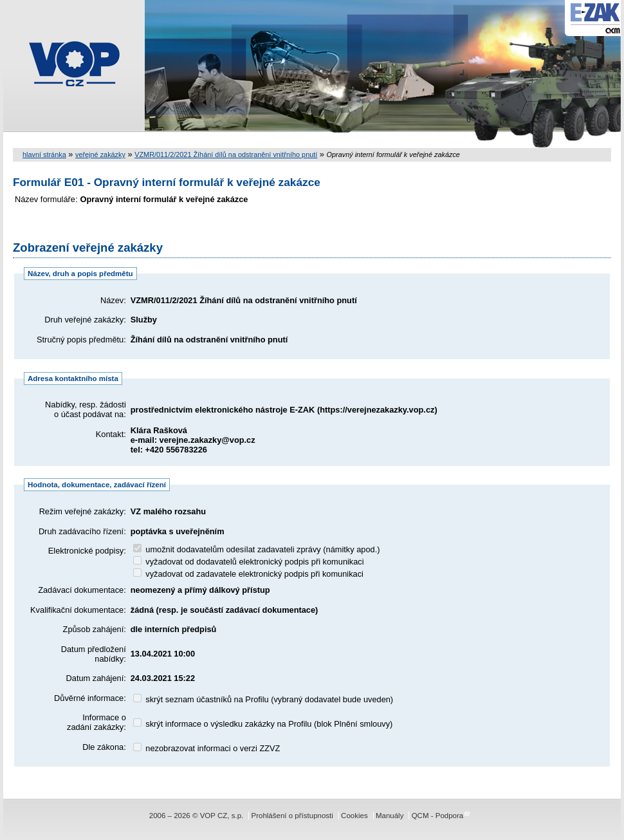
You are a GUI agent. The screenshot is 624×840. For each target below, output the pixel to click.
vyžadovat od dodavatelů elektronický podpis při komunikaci (249, 562)
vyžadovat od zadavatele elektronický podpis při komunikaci (248, 574)
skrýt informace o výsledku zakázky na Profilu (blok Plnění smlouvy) (263, 724)
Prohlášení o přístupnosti (292, 816)
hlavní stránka (44, 154)
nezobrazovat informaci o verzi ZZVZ (207, 748)
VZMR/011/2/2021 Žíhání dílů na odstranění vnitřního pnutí (226, 154)
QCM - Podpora (438, 816)
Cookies (354, 816)
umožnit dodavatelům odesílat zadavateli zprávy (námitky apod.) (257, 549)
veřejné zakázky (100, 154)
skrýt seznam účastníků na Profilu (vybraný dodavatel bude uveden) (263, 699)
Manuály (390, 816)
